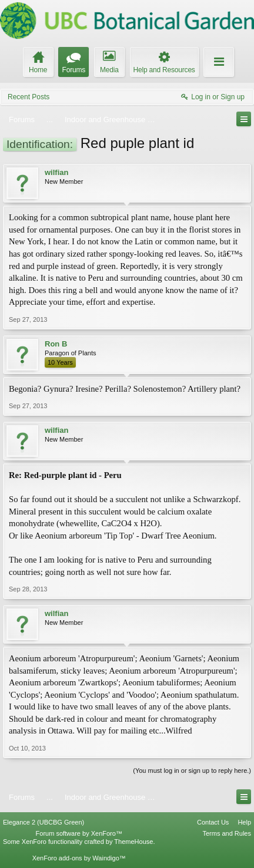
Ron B (56, 344)
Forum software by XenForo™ (79, 833)
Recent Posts (29, 97)
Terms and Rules (227, 833)
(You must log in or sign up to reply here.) (192, 771)
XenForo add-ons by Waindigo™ (79, 858)
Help (244, 822)
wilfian (56, 172)
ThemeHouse (133, 842)
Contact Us (213, 822)
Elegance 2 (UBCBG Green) (44, 822)
